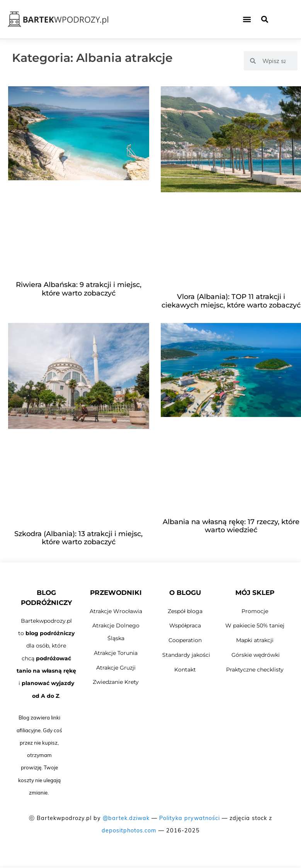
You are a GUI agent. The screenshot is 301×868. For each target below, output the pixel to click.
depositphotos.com (129, 830)
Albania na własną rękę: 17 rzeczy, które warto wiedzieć (231, 526)
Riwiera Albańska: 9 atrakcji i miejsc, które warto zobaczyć (79, 289)
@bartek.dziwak (126, 818)
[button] (247, 20)
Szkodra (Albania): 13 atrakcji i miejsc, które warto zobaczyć (78, 538)
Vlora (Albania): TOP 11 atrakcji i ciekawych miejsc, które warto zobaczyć (231, 301)
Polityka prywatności (190, 818)
